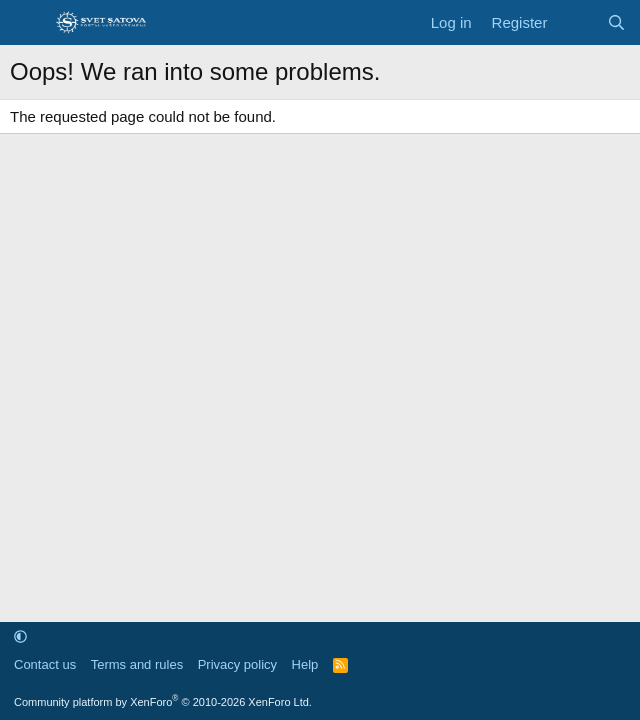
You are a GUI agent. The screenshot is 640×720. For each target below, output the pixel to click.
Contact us (45, 664)
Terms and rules (137, 664)
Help (305, 664)
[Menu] (27, 23)
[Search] (616, 22)
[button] (20, 636)
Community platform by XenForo (163, 702)
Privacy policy (237, 664)
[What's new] (576, 22)
